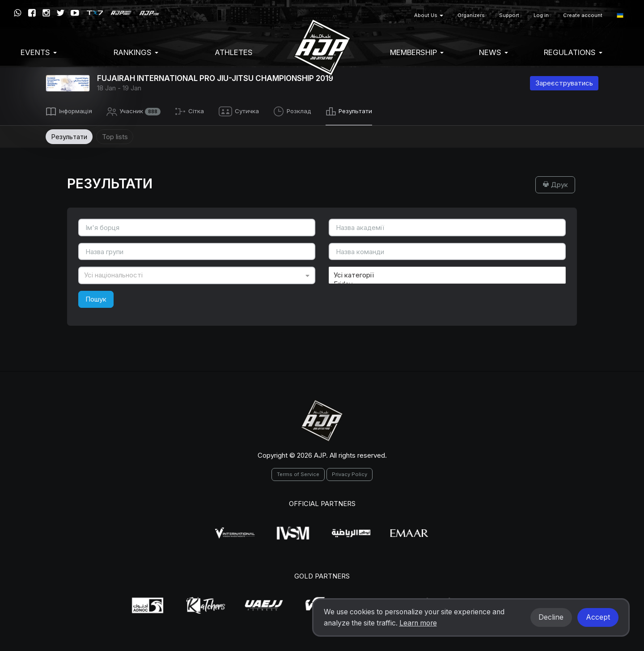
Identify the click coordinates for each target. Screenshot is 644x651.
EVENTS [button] (39, 52)
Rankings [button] (136, 52)
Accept (598, 617)
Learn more (418, 623)
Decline (551, 617)
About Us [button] (429, 15)
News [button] (494, 52)
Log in (541, 15)
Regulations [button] (573, 52)
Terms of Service (298, 473)
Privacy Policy (350, 473)
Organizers (471, 15)
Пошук (96, 298)
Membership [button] (417, 52)
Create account (583, 15)
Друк (555, 183)
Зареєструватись (564, 83)
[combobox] (197, 274)
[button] (620, 15)
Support (509, 15)
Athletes (234, 52)
